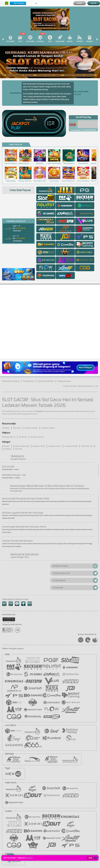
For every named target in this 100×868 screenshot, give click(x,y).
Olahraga (40, 39)
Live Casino (30, 39)
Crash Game (60, 39)
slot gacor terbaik (71, 446)
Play (16, 128)
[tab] (46, 190)
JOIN (90, 858)
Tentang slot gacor (64, 381)
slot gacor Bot (75, 588)
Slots (20, 39)
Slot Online (23, 437)
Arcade (70, 39)
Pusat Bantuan (28, 381)
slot (94, 446)
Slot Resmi (8, 449)
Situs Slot (18, 449)
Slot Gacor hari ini (9, 437)
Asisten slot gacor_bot (75, 573)
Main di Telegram (18, 3)
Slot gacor (6, 428)
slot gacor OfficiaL (75, 580)
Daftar (94, 3)
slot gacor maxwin (48, 428)
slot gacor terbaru (31, 428)
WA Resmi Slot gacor (75, 566)
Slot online (17, 428)
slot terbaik (85, 446)
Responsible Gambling (11, 381)
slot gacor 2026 (39, 446)
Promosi (90, 39)
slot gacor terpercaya (21, 446)
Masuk (80, 3)
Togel (50, 39)
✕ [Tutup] (96, 858)
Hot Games (10, 39)
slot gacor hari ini (55, 446)
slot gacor (6, 446)
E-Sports (80, 39)
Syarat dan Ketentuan (46, 381)
